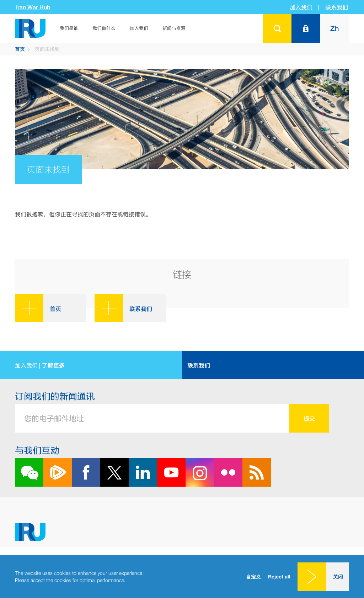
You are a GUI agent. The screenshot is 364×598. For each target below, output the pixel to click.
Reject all (279, 577)
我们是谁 (69, 28)
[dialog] (182, 577)
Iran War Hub (33, 7)
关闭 (338, 576)
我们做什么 (104, 28)
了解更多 (53, 365)
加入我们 (301, 7)
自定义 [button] (253, 576)
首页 (20, 49)
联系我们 (337, 7)
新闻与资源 (174, 28)
